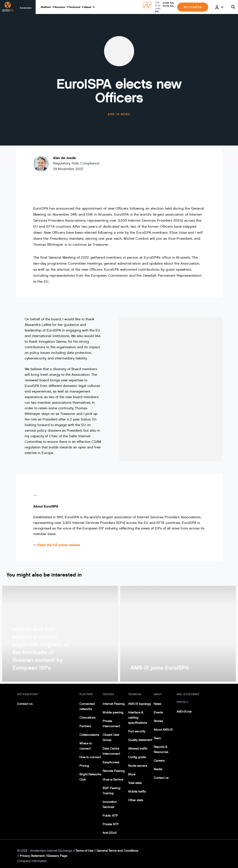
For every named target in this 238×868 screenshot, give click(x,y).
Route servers (138, 766)
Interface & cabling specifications (138, 718)
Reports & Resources (161, 749)
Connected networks (87, 706)
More (132, 774)
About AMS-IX (163, 730)
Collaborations (89, 735)
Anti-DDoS (110, 833)
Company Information (32, 861)
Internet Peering (114, 704)
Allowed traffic (138, 749)
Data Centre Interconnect (111, 751)
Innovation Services (110, 804)
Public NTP (110, 816)
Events (158, 712)
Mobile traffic (137, 792)
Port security (137, 731)
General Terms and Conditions (117, 851)
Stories (158, 721)
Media (158, 769)
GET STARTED (193, 7)
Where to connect (86, 746)
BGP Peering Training (111, 791)
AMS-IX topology (139, 704)
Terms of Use (84, 851)
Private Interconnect (111, 724)
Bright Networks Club (90, 777)
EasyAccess (111, 762)
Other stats (136, 800)
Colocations (87, 718)
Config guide (137, 757)
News (157, 704)
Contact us (25, 704)
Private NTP (111, 824)
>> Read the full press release (57, 545)
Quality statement (140, 740)
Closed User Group (111, 737)
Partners (85, 726)
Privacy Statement (32, 856)
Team (157, 738)
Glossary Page (57, 856)
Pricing (84, 766)
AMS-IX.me (184, 712)
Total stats (135, 783)
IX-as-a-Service (113, 780)
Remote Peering (114, 771)
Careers (159, 761)
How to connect (90, 757)
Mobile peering (113, 712)
